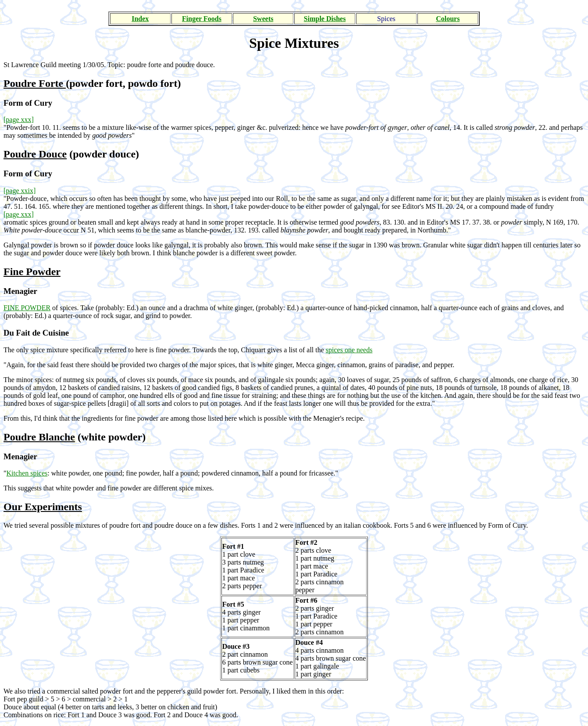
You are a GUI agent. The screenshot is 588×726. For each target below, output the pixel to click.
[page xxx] (19, 120)
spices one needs (349, 350)
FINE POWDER (27, 308)
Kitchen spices (27, 473)
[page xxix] (20, 191)
